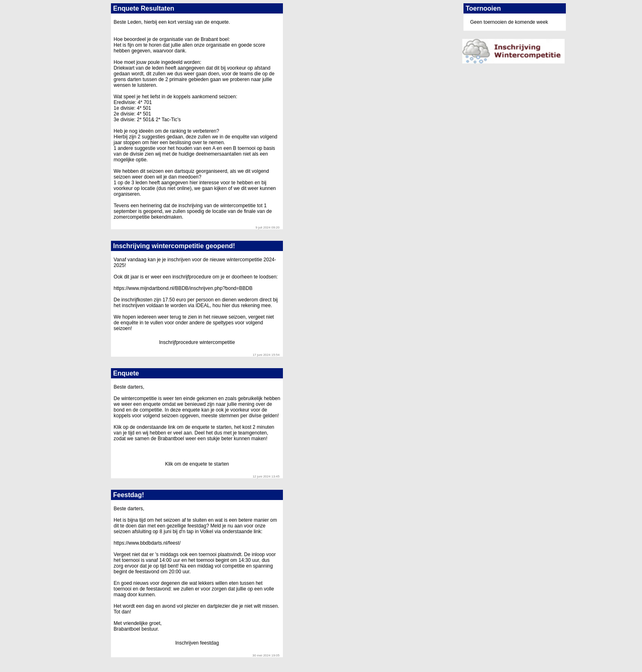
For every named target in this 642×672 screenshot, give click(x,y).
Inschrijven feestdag (197, 643)
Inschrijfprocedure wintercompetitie (197, 342)
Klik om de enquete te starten (197, 464)
